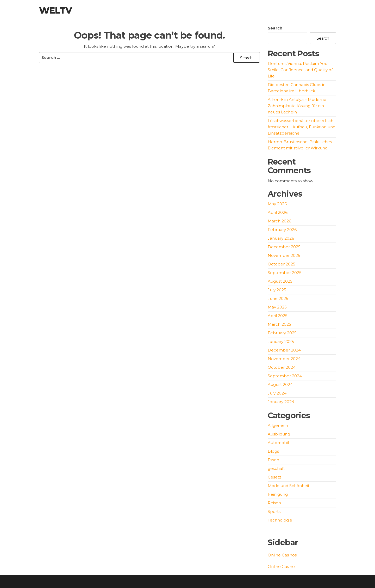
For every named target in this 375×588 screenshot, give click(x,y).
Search (275, 28)
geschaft (276, 468)
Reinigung (278, 494)
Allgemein (278, 425)
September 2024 (285, 376)
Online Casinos (282, 555)
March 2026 (279, 221)
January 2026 (281, 238)
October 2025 (282, 264)
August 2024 (280, 384)
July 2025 (277, 290)
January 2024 (281, 402)
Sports (274, 511)
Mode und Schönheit (289, 486)
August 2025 (280, 281)
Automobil (278, 443)
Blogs (273, 451)
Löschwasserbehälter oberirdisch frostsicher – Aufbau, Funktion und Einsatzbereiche (302, 127)
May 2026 (277, 204)
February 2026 (282, 230)
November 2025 (284, 255)
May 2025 (277, 307)
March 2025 (279, 324)
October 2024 (282, 367)
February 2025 (282, 333)
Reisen (274, 503)
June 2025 (278, 298)
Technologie (280, 520)
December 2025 (284, 247)
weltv (56, 10)
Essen (273, 460)
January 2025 (281, 341)
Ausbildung (279, 434)
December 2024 (284, 350)
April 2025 (278, 316)
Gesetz (274, 477)
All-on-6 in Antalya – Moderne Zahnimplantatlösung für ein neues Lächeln (297, 106)
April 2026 (278, 212)
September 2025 (285, 273)
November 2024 (284, 359)
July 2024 (277, 393)
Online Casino (281, 566)
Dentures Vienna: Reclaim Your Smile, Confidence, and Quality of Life (300, 70)
